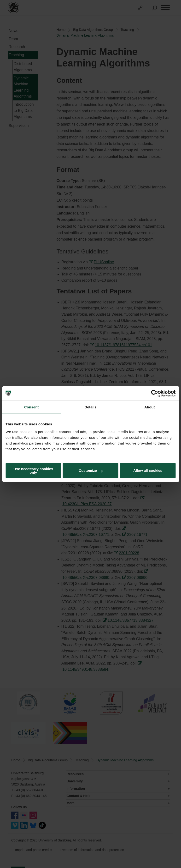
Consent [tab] (32, 407)
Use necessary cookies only (33, 470)
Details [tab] (91, 407)
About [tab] (150, 407)
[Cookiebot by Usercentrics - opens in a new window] (155, 393)
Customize (91, 470)
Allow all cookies (148, 470)
